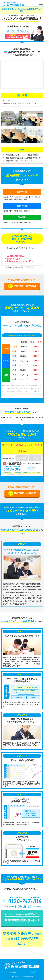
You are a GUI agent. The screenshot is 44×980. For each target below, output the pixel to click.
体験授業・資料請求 (22, 286)
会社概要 (13, 972)
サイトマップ (31, 972)
